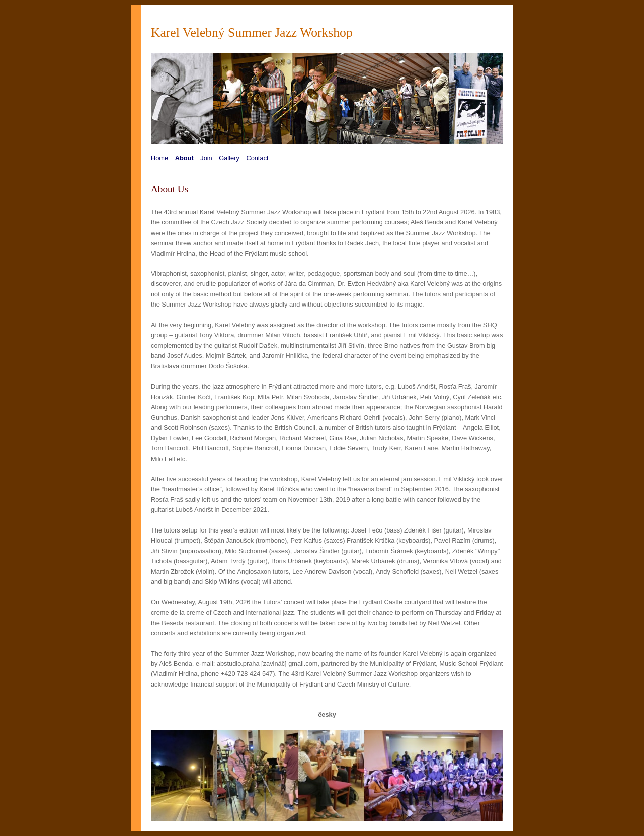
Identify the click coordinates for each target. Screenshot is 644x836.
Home (159, 158)
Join (206, 158)
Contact (257, 158)
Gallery (229, 158)
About (184, 158)
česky (327, 714)
